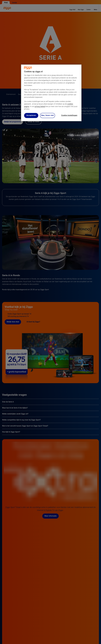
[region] (51, 93)
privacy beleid (40, 106)
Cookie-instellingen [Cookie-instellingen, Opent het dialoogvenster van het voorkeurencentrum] (69, 115)
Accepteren (31, 115)
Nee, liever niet (48, 115)
